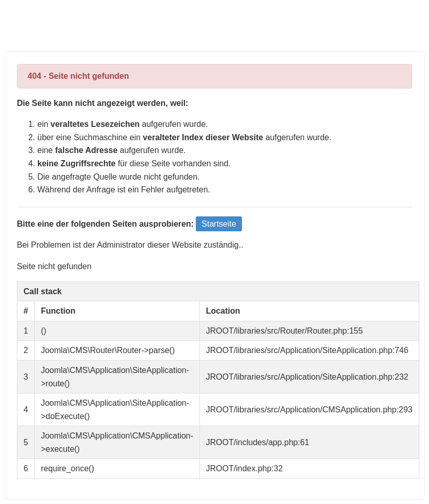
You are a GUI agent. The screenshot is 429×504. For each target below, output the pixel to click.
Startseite (219, 224)
